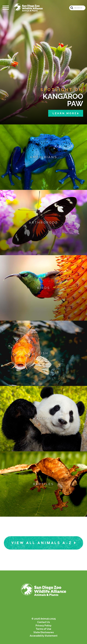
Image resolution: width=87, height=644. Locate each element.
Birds (44, 288)
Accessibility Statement (44, 636)
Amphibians (44, 157)
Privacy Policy (43, 626)
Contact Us (43, 622)
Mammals (44, 418)
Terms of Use (43, 629)
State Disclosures (44, 632)
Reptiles (44, 484)
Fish (43, 353)
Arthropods (43, 222)
